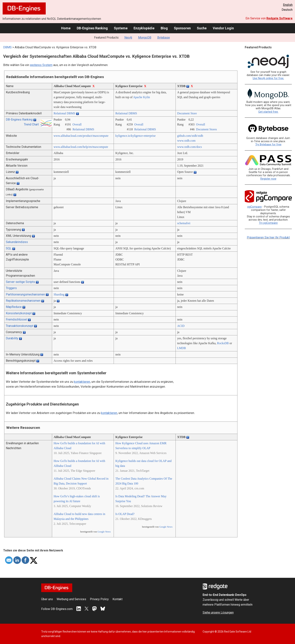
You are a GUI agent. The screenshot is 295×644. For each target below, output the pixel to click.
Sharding (59, 294)
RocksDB (223, 343)
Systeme (121, 28)
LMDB (182, 348)
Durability (12, 338)
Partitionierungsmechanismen (25, 294)
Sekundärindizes (17, 242)
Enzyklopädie (144, 28)
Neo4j (128, 38)
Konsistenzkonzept (19, 313)
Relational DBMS (64, 113)
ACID (181, 326)
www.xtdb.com (186, 141)
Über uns (47, 599)
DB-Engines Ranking (92, 28)
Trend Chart (31, 124)
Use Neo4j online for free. (268, 78)
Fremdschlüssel (16, 319)
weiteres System (41, 65)
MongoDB (145, 38)
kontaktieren (82, 382)
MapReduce (14, 307)
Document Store (187, 113)
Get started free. (268, 112)
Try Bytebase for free (268, 145)
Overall (77, 124)
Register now (268, 179)
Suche (202, 28)
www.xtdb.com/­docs (190, 147)
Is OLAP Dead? (125, 514)
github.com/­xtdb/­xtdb (190, 136)
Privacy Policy (99, 599)
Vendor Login (223, 28)
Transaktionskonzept (20, 326)
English (288, 5)
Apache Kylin (142, 97)
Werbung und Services (71, 599)
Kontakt (117, 599)
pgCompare (255, 207)
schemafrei (184, 223)
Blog (164, 28)
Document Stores (206, 129)
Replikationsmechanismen (23, 301)
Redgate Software (279, 18)
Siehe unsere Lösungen (218, 612)
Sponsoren (182, 28)
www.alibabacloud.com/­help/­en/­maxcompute (81, 147)
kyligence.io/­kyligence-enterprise (135, 136)
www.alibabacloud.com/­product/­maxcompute (81, 136)
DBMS (7, 47)
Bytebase (164, 38)
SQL (9, 248)
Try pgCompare (268, 223)
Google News (104, 532)
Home (66, 28)
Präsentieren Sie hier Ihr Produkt (268, 237)
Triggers (11, 288)
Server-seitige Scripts (20, 282)
